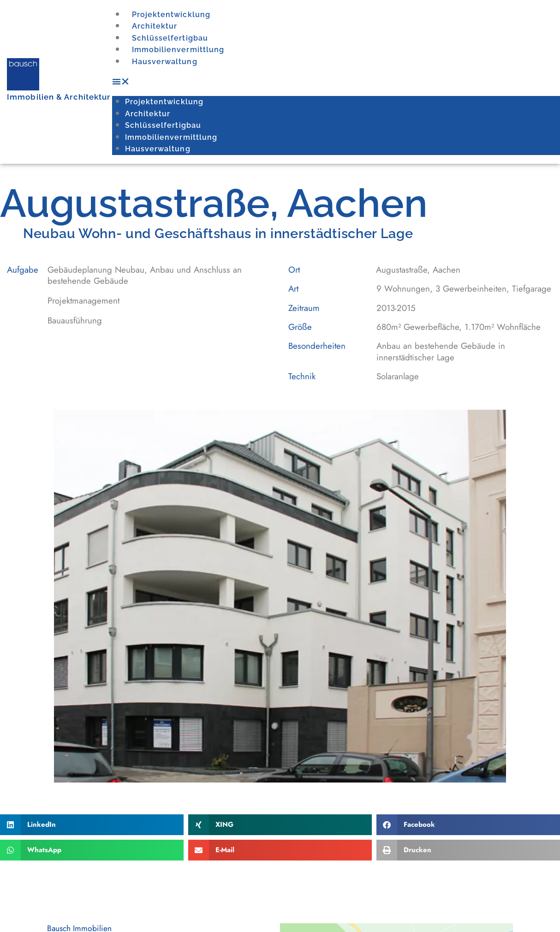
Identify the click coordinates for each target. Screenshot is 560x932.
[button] (336, 80)
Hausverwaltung (162, 60)
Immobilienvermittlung (176, 49)
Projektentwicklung (169, 15)
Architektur (153, 26)
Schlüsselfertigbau (167, 38)
